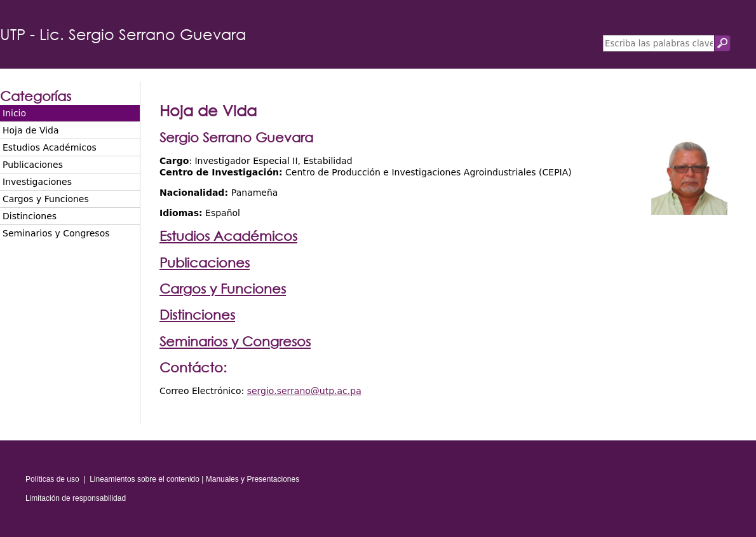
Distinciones (30, 216)
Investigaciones (37, 182)
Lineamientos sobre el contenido (145, 479)
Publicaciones (33, 165)
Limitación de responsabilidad (76, 498)
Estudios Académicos (50, 147)
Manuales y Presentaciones (253, 479)
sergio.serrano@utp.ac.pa (304, 391)
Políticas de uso (52, 479)
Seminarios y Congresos (56, 233)
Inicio (14, 113)
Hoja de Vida (31, 130)
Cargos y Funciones (46, 199)
